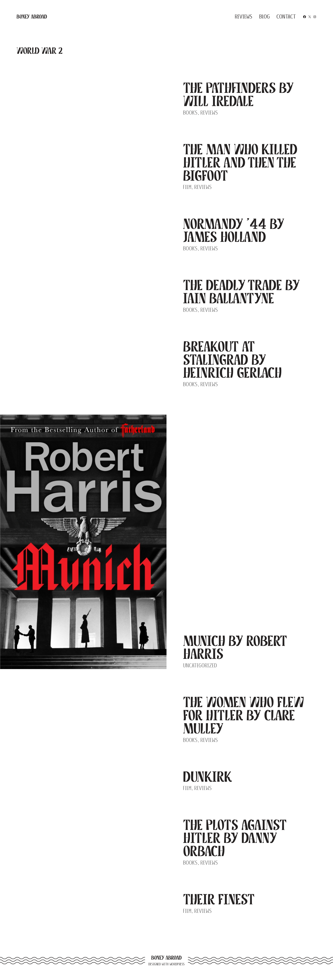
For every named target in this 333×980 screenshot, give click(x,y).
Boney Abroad (32, 17)
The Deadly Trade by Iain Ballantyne (241, 292)
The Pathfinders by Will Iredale (238, 94)
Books (190, 113)
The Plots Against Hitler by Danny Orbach (235, 838)
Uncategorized (200, 665)
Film (187, 187)
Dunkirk (208, 777)
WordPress (177, 964)
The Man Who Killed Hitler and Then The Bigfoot (240, 162)
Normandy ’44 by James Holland (234, 230)
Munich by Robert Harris (235, 647)
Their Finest (219, 899)
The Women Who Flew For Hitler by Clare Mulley (244, 715)
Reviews (209, 113)
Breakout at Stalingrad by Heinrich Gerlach (232, 360)
